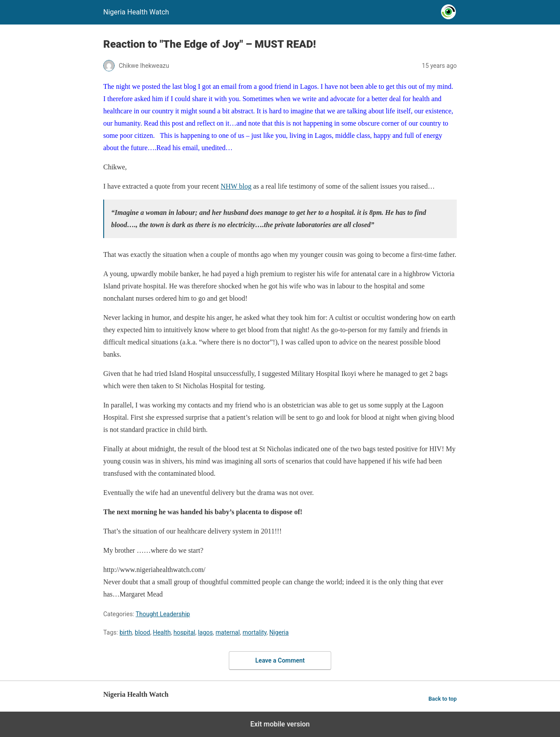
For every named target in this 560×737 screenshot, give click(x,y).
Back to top (443, 699)
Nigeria (279, 632)
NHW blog (236, 186)
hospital (184, 632)
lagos (205, 632)
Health (162, 632)
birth (126, 632)
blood (142, 632)
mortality (254, 632)
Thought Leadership (163, 614)
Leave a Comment (280, 660)
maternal (228, 632)
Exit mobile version (280, 724)
